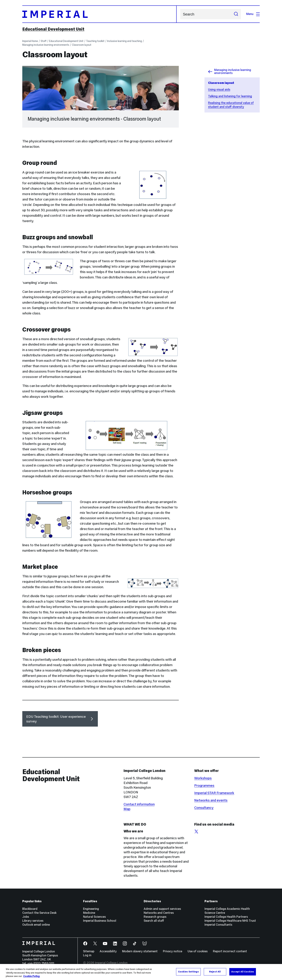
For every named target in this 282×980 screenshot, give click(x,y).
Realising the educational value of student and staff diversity (231, 105)
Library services (33, 921)
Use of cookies (198, 951)
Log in (87, 955)
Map (127, 809)
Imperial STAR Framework (214, 793)
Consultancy (204, 808)
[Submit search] (236, 14)
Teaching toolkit (95, 41)
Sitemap (89, 951)
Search (180, 14)
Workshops (203, 778)
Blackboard (30, 909)
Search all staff (154, 921)
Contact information (139, 804)
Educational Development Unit (53, 29)
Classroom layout (82, 45)
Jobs (26, 917)
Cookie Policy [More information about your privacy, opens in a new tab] (31, 976)
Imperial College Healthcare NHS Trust (230, 921)
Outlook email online (36, 925)
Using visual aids (219, 90)
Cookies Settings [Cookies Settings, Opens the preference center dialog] (188, 972)
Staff (44, 41)
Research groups (155, 917)
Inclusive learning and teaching (125, 41)
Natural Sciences (94, 917)
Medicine (89, 913)
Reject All (215, 972)
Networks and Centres (159, 913)
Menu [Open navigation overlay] (253, 14)
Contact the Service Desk (39, 913)
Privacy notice (173, 951)
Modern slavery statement (140, 951)
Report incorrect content (230, 951)
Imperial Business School (100, 921)
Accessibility (108, 951)
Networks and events (211, 800)
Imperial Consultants (218, 925)
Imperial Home (30, 41)
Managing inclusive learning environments (46, 45)
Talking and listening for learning (230, 96)
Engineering (91, 909)
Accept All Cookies (243, 972)
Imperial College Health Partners (226, 917)
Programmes (204, 785)
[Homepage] (99, 14)
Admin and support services (162, 909)
